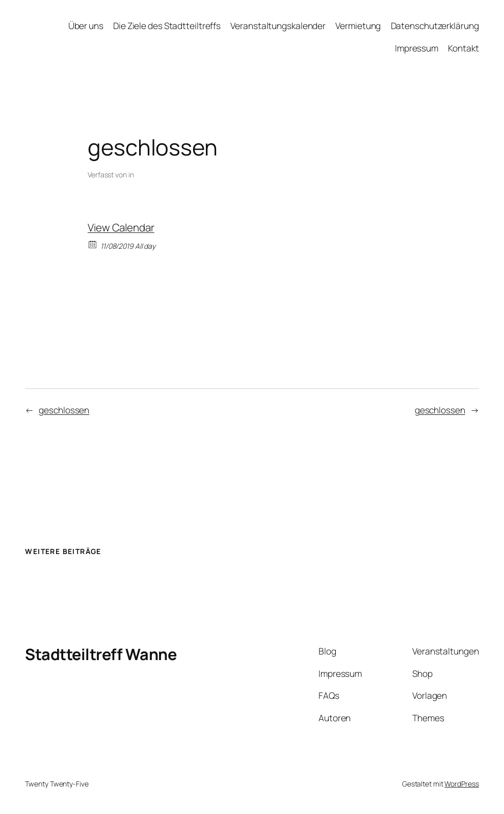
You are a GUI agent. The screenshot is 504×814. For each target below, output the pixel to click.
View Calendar (121, 227)
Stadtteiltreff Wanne (101, 654)
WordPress (461, 784)
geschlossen (64, 410)
